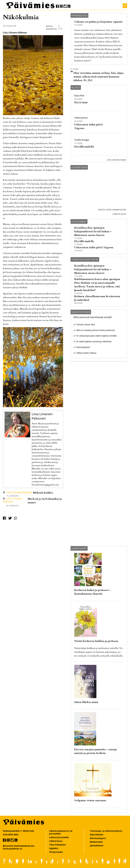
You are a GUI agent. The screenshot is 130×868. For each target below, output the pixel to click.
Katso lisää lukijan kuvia (112, 210)
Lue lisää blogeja (117, 160)
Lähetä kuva (119, 214)
